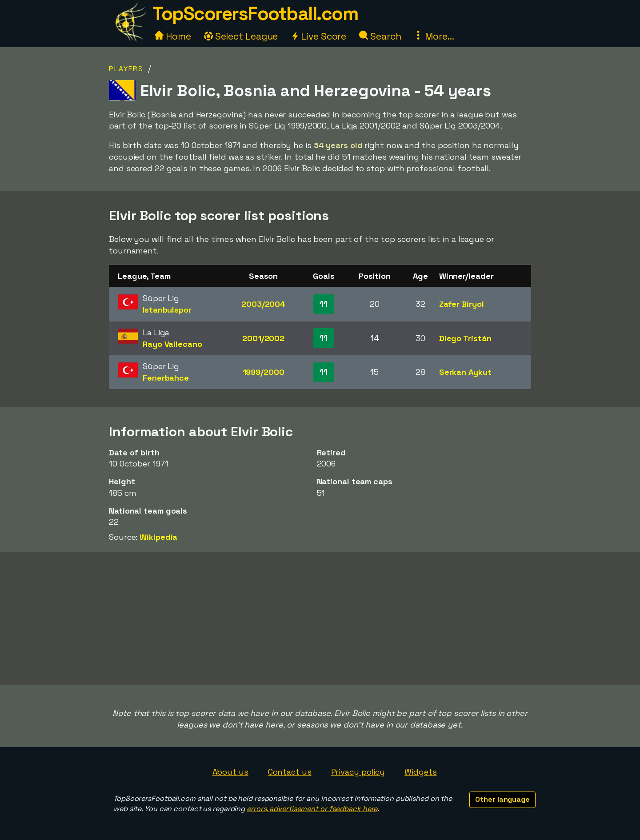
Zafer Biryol (462, 304)
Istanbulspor (167, 310)
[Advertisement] (320, 619)
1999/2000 (264, 372)
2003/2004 (263, 304)
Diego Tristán (465, 338)
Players (126, 69)
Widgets (420, 772)
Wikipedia (158, 537)
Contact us (290, 772)
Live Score (318, 36)
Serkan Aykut (465, 372)
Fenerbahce (166, 378)
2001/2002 (263, 338)
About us (230, 772)
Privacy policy (358, 772)
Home (173, 36)
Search (380, 36)
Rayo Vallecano (172, 344)
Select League (241, 36)
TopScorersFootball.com (255, 14)
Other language (502, 799)
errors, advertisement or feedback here (312, 809)
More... (434, 36)
